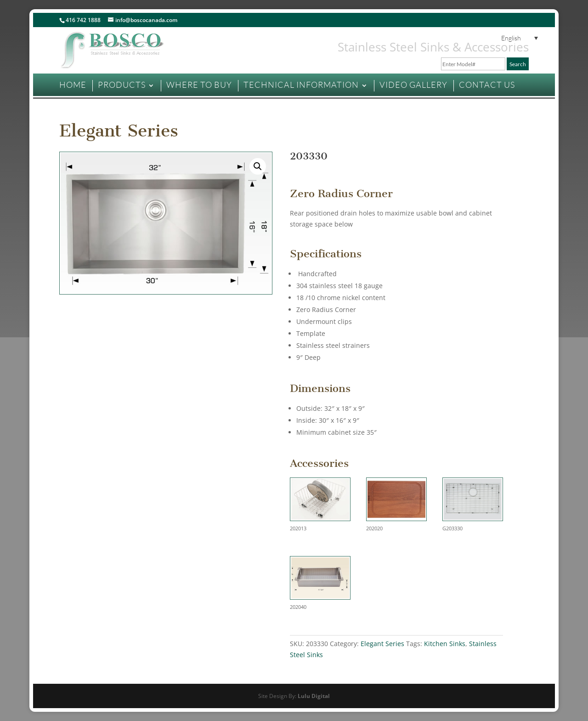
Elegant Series (119, 131)
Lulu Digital (314, 696)
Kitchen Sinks (445, 644)
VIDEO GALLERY (413, 85)
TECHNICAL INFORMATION (301, 85)
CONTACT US (487, 85)
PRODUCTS (122, 85)
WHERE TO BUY (199, 85)
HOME (73, 85)
